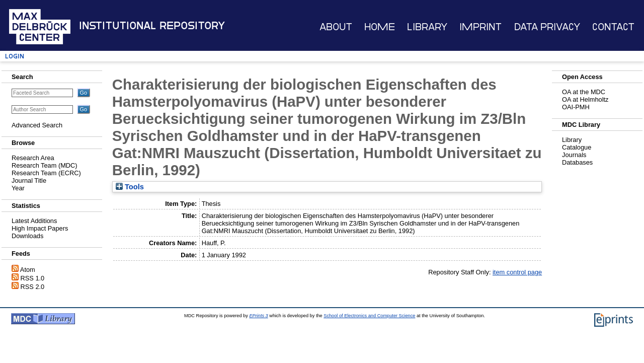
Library (427, 27)
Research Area (33, 158)
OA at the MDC (584, 92)
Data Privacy (547, 27)
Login (15, 56)
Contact (613, 27)
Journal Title (29, 180)
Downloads (27, 236)
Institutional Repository (152, 26)
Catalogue (577, 147)
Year (18, 188)
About (336, 27)
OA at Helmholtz (585, 99)
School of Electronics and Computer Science (369, 316)
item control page (517, 272)
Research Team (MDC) (45, 165)
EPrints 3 (258, 316)
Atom (28, 270)
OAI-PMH (576, 107)
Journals (574, 155)
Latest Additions (34, 221)
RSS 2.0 (33, 287)
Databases (577, 162)
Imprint (480, 27)
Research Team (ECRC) (46, 173)
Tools (130, 187)
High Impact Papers (40, 228)
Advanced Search (37, 125)
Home (380, 27)
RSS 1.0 (33, 278)
